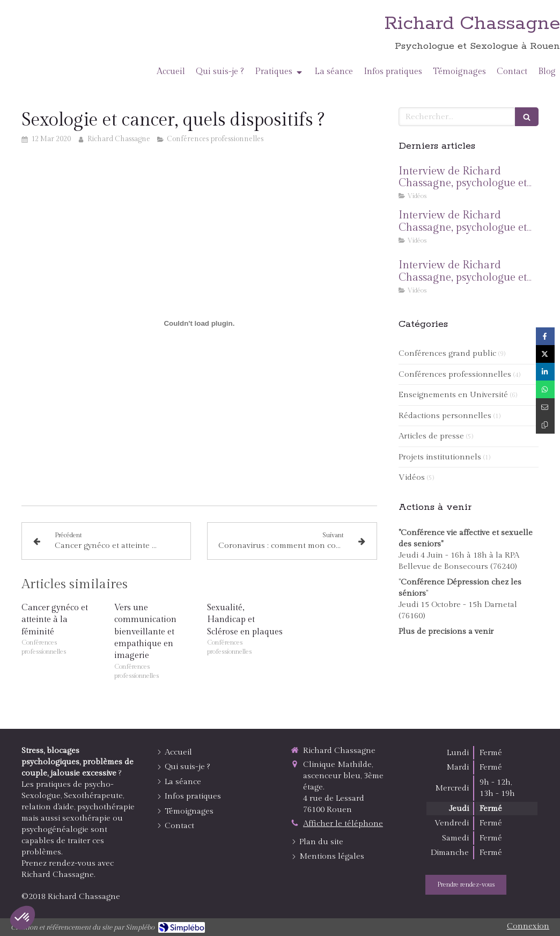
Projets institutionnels (440, 457)
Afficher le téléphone (343, 824)
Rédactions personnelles (445, 416)
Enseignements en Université (453, 395)
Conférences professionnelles (455, 374)
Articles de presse (431, 436)
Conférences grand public (447, 353)
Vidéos (412, 477)
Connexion (528, 926)
